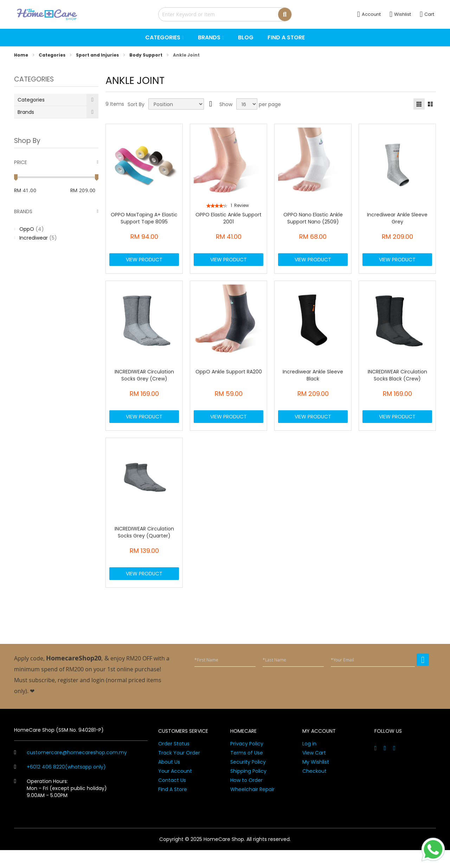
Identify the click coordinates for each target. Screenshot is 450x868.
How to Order (246, 798)
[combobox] (225, 14)
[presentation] (375, 703)
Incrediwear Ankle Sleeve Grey (397, 218)
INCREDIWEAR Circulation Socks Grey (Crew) (144, 381)
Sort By (136, 104)
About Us (169, 780)
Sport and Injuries (98, 55)
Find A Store (173, 807)
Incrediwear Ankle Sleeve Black (313, 381)
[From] (40, 190)
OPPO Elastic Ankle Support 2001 (229, 218)
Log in (309, 762)
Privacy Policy (247, 762)
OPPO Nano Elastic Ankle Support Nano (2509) (313, 218)
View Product (144, 262)
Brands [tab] (23, 211)
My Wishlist (316, 780)
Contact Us (172, 798)
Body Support (146, 55)
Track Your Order (179, 771)
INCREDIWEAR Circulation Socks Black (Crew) (397, 381)
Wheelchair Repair (252, 807)
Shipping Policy (248, 789)
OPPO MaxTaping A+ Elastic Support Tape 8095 (144, 218)
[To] (89, 190)
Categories (53, 55)
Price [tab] (21, 162)
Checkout (314, 789)
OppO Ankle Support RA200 (229, 378)
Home (22, 55)
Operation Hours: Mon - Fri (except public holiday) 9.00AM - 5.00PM (60, 806)
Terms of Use (247, 771)
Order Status (174, 762)
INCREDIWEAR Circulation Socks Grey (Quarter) (144, 544)
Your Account (175, 789)
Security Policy (248, 780)
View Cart (314, 771)
